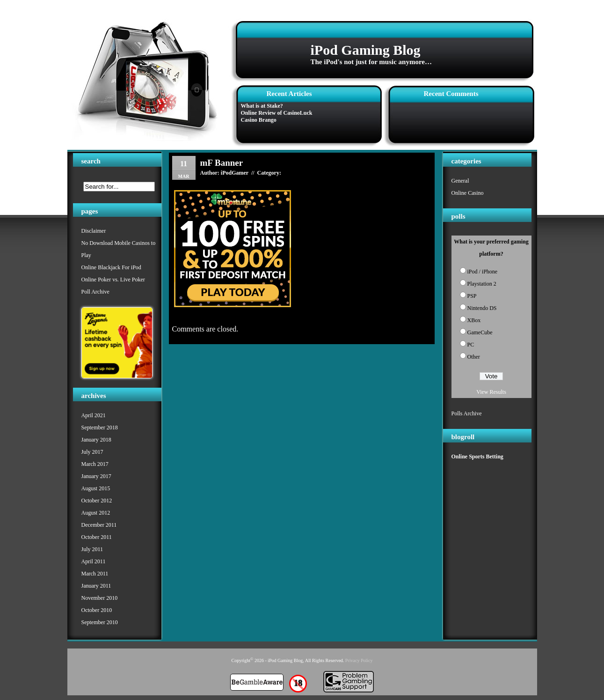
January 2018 (96, 440)
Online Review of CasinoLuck (277, 113)
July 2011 (92, 549)
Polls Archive (467, 413)
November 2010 (100, 598)
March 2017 (95, 464)
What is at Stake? (262, 106)
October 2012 (97, 501)
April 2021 (94, 415)
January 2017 (96, 476)
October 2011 (97, 537)
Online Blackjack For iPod (111, 267)
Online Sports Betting (477, 457)
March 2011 (95, 574)
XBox (474, 320)
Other (474, 357)
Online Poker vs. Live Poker (113, 280)
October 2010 (97, 610)
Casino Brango (259, 120)
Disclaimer (94, 231)
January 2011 (96, 586)
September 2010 (100, 622)
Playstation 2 (482, 284)
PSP (472, 296)
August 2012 (96, 513)
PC (471, 345)
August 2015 (96, 488)
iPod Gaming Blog (366, 50)
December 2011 (99, 525)
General (460, 181)
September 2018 (100, 427)
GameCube (480, 332)
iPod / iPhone (483, 272)
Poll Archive (95, 292)
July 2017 (92, 452)
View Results (491, 392)
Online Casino (468, 193)
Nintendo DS (482, 308)
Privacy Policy (359, 660)
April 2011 (94, 561)
